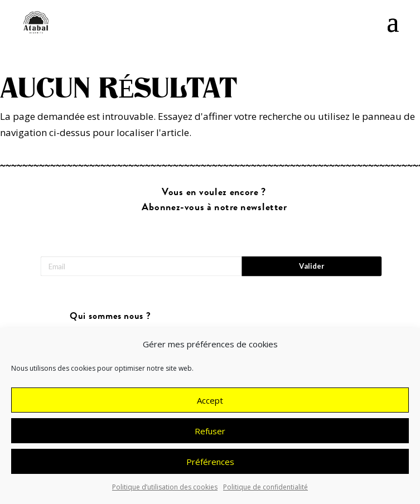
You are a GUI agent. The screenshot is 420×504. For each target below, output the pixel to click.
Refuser (210, 431)
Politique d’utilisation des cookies (165, 487)
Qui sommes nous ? (110, 316)
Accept (210, 400)
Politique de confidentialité (265, 487)
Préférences (210, 462)
